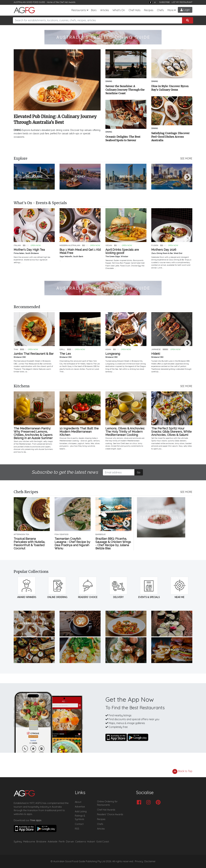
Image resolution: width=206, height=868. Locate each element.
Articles (105, 10)
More (171, 10)
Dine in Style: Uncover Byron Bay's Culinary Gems (170, 88)
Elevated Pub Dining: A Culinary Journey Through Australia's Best (55, 119)
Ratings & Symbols (80, 817)
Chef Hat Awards (67, 2)
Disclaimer (150, 861)
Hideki (156, 354)
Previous (19, 177)
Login (185, 10)
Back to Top (182, 771)
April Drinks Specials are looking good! (122, 251)
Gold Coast (103, 842)
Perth (62, 842)
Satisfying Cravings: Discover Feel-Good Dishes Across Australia (170, 137)
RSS (77, 829)
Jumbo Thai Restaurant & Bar (34, 354)
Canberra (80, 842)
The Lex (65, 354)
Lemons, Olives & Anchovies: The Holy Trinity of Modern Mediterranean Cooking (125, 432)
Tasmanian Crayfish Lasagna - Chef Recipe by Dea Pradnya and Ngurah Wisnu (72, 543)
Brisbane (41, 842)
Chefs (160, 10)
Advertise (80, 807)
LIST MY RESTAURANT (182, 2)
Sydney (18, 842)
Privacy (139, 861)
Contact (79, 824)
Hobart (91, 842)
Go (139, 472)
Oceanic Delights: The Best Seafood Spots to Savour (123, 138)
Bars (94, 10)
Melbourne (29, 842)
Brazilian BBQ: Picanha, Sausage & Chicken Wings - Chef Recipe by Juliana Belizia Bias (113, 543)
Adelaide (53, 842)
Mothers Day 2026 (164, 250)
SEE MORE (186, 158)
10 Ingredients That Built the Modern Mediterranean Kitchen (79, 432)
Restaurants (79, 10)
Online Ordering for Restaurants (107, 803)
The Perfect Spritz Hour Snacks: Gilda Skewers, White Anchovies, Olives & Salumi (171, 432)
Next (187, 177)
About (78, 802)
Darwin (70, 842)
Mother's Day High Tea (29, 250)
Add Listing (81, 811)
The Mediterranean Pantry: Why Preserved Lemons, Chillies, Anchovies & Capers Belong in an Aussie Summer (33, 433)
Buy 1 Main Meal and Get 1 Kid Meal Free (80, 251)
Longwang (113, 354)
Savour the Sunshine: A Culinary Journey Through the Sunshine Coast (125, 90)
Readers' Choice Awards (110, 814)
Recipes (149, 10)
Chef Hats (135, 10)
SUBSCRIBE (164, 2)
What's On (119, 10)
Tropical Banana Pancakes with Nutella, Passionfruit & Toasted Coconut (29, 543)
